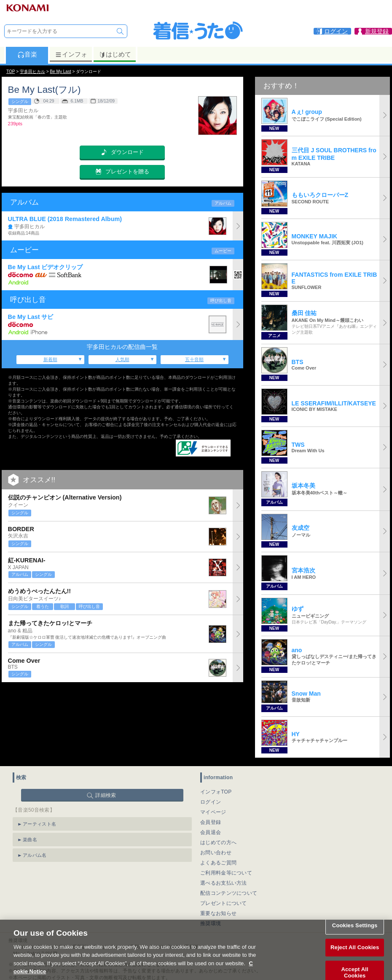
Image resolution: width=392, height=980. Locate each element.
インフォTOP (216, 792)
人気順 (122, 359)
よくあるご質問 (218, 863)
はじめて (115, 54)
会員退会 (211, 832)
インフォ (71, 54)
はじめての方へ (218, 842)
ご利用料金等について (226, 873)
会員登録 (211, 822)
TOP (11, 72)
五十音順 (194, 359)
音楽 (27, 54)
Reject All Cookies (355, 958)
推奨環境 (211, 923)
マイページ (213, 812)
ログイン (211, 802)
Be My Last (60, 72)
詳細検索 (106, 795)
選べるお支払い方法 (224, 883)
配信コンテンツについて (229, 893)
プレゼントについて (224, 903)
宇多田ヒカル (32, 72)
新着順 (50, 359)
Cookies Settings (355, 936)
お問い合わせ (216, 853)
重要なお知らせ (218, 913)
